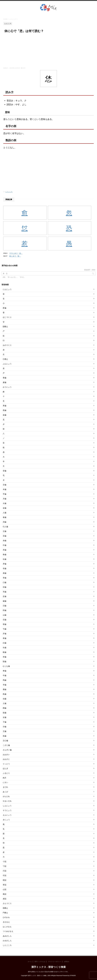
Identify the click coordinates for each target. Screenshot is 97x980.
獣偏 (5, 662)
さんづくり (7, 903)
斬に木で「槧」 (15, 256)
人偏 (5, 513)
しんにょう (7, 806)
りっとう (6, 764)
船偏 (5, 652)
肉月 (5, 778)
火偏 (5, 503)
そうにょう (7, 810)
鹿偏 (5, 689)
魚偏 (5, 736)
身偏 (5, 573)
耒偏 (5, 638)
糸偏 (5, 541)
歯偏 (5, 601)
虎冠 (5, 899)
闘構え (5, 327)
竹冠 (5, 875)
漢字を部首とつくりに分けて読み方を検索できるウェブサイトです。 (48, 972)
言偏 (5, 536)
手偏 (5, 494)
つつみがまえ (8, 931)
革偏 (5, 578)
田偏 (5, 610)
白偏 (5, 643)
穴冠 (5, 871)
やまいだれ (7, 801)
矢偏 (5, 648)
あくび (5, 792)
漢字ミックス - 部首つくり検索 (49, 967)
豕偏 (5, 308)
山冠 (5, 889)
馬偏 (5, 680)
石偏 (5, 620)
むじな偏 (6, 666)
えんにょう (7, 815)
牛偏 (5, 675)
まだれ (5, 787)
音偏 (5, 471)
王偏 (5, 731)
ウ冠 (5, 862)
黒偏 (5, 410)
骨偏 (5, 624)
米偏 (5, 657)
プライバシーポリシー (55, 962)
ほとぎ (5, 769)
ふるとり (6, 773)
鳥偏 (5, 694)
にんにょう (7, 289)
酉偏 (5, 708)
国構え (5, 908)
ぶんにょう (7, 364)
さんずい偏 (7, 750)
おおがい (6, 755)
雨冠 (5, 880)
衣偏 (5, 568)
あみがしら (7, 936)
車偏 (5, 671)
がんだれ (6, 796)
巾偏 (5, 545)
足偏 (5, 596)
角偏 (5, 555)
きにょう (6, 820)
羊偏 (5, 685)
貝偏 (5, 522)
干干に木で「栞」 (16, 253)
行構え (5, 359)
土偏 (5, 703)
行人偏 (5, 527)
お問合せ (67, 962)
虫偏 (5, 699)
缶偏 (5, 559)
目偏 (5, 587)
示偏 (5, 727)
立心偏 (5, 741)
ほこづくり (7, 317)
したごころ (9, 192)
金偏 (5, 508)
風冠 (5, 894)
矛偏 (5, 564)
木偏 (5, 489)
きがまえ (6, 922)
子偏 (5, 722)
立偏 (5, 531)
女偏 (5, 717)
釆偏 (5, 406)
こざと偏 (6, 745)
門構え (5, 913)
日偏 (5, 606)
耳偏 (5, 592)
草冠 (5, 885)
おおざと (6, 759)
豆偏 (5, 485)
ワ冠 (5, 866)
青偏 (5, 378)
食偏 (5, 517)
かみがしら (7, 941)
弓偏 (5, 629)
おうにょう (7, 387)
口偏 (5, 582)
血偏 (5, 415)
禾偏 (5, 550)
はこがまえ (7, 927)
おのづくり (7, 345)
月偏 (5, 499)
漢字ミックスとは (40, 962)
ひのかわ (6, 917)
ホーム (30, 962)
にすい (5, 782)
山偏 (5, 615)
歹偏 (5, 634)
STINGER (73, 976)
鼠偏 (5, 713)
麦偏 (5, 382)
